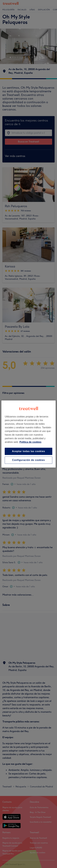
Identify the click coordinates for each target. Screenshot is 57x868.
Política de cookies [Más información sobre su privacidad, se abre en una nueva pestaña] (30, 442)
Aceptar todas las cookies (28, 451)
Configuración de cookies (28, 460)
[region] (28, 434)
